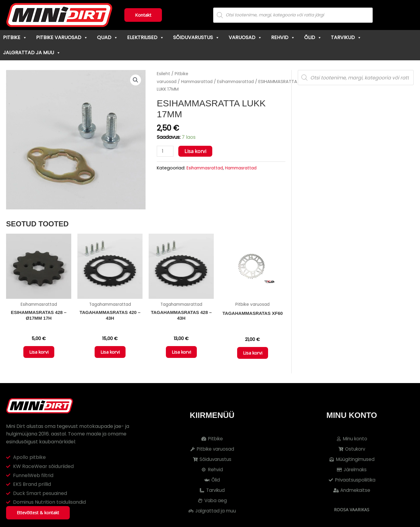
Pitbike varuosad (62, 37)
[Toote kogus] (166, 151)
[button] (135, 80)
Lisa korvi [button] (39, 354)
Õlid (313, 37)
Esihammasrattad (243, 82)
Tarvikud (346, 37)
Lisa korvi (196, 151)
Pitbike (15, 37)
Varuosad (245, 37)
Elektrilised (146, 37)
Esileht (164, 74)
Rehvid (283, 37)
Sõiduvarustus (196, 37)
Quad (108, 37)
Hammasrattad (200, 82)
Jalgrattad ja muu (32, 53)
